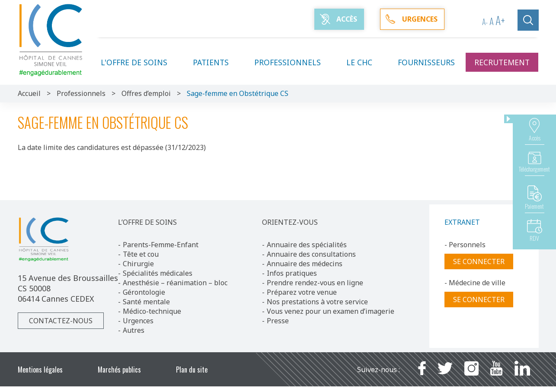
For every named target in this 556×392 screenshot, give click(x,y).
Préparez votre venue (302, 292)
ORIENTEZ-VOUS (290, 222)
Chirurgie (138, 264)
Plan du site (192, 370)
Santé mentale (146, 302)
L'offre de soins (139, 62)
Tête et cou (141, 254)
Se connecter (479, 261)
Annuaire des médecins (305, 264)
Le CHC (364, 62)
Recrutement (502, 62)
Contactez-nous (61, 321)
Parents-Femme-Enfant (161, 245)
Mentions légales (40, 370)
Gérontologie (144, 292)
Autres (134, 330)
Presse (278, 321)
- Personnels (465, 245)
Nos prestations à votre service (317, 302)
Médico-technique (152, 311)
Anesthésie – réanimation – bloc (175, 283)
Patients (216, 62)
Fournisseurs (426, 62)
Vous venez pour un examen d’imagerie (331, 311)
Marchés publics (119, 370)
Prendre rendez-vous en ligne (315, 283)
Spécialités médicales (158, 273)
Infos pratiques (292, 273)
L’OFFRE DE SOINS (147, 222)
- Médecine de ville (475, 283)
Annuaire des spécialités (307, 245)
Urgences (138, 321)
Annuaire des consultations (311, 254)
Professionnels (293, 62)
